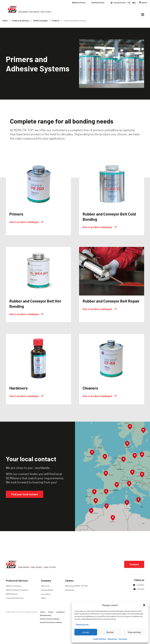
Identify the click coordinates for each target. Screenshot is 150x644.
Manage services (82, 624)
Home (5, 21)
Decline (110, 632)
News (43, 598)
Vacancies (70, 590)
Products (56, 21)
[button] (144, 605)
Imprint (43, 612)
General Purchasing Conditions (51, 622)
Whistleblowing (45, 615)
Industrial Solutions (15, 598)
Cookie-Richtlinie (100, 639)
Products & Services (20, 21)
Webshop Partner (79, 2)
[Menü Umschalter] (143, 15)
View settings (134, 632)
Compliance (60, 612)
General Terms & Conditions (50, 619)
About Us (45, 586)
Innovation (46, 594)
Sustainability (47, 590)
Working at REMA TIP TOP (76, 586)
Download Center (98, 2)
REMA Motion (12, 594)
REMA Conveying (40, 21)
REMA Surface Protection (17, 590)
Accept (86, 632)
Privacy (51, 612)
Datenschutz (112, 639)
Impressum (123, 639)
